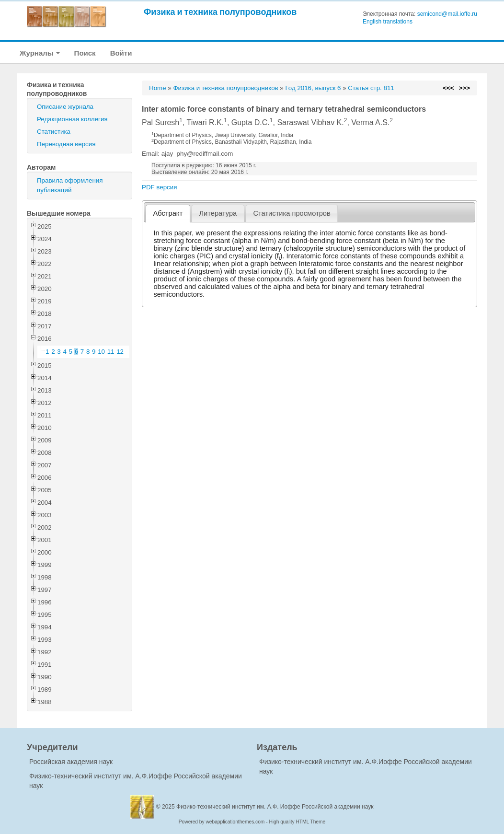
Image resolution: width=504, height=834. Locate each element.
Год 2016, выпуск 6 (313, 88)
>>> (464, 88)
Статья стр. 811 (371, 88)
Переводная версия (66, 144)
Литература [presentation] (218, 213)
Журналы (40, 53)
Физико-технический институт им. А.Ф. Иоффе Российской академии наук (275, 807)
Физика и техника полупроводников (220, 12)
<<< (448, 88)
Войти (121, 53)
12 (120, 352)
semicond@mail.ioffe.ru (447, 14)
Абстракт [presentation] (168, 213)
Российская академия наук (71, 762)
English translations (388, 22)
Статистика (54, 132)
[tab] (168, 214)
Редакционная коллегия (72, 119)
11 (111, 352)
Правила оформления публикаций (70, 185)
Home (158, 88)
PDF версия (159, 187)
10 (101, 352)
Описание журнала (65, 107)
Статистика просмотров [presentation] (292, 213)
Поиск (85, 53)
